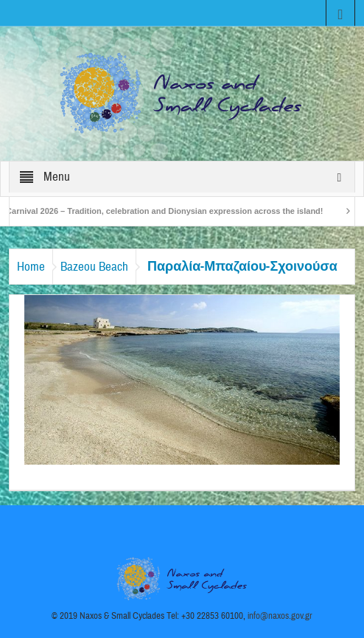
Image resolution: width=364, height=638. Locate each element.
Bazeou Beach (94, 267)
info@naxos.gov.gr (280, 616)
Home (31, 267)
